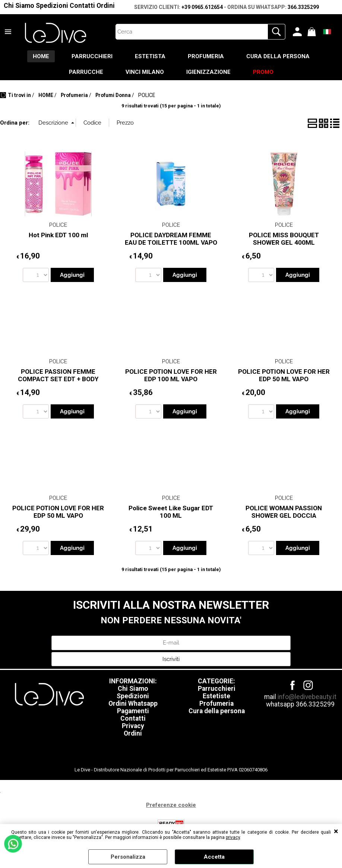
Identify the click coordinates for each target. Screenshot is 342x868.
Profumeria (216, 704)
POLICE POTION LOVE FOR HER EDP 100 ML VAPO (171, 375)
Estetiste (216, 696)
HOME (41, 56)
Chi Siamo (19, 6)
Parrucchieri (217, 689)
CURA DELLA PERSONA (278, 56)
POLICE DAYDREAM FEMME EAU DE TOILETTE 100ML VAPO (171, 239)
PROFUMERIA (206, 56)
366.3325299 (303, 7)
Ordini (106, 6)
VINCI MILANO (145, 72)
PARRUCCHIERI (92, 56)
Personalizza (128, 857)
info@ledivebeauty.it (307, 697)
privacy (233, 837)
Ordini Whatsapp (133, 704)
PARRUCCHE (86, 72)
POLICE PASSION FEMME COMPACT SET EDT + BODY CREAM (58, 379)
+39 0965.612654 (202, 7)
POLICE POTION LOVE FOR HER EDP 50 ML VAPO (284, 375)
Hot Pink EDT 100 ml (58, 235)
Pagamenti (133, 711)
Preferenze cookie (171, 805)
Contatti (82, 6)
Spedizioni (52, 6)
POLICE (58, 225)
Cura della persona (217, 711)
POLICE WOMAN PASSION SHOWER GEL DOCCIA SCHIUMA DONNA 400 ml (284, 516)
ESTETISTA (150, 56)
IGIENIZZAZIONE (208, 72)
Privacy (133, 726)
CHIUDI (336, 831)
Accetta (214, 857)
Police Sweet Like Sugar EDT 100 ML (171, 512)
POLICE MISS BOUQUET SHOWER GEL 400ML (284, 239)
